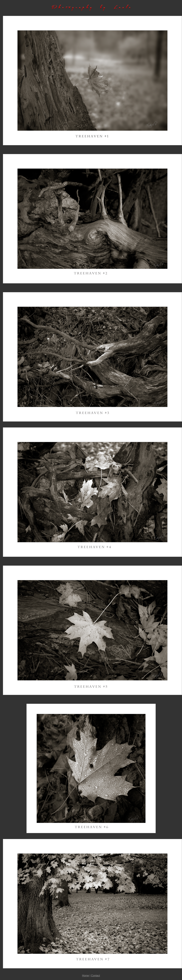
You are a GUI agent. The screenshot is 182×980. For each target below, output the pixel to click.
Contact (96, 976)
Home (86, 976)
